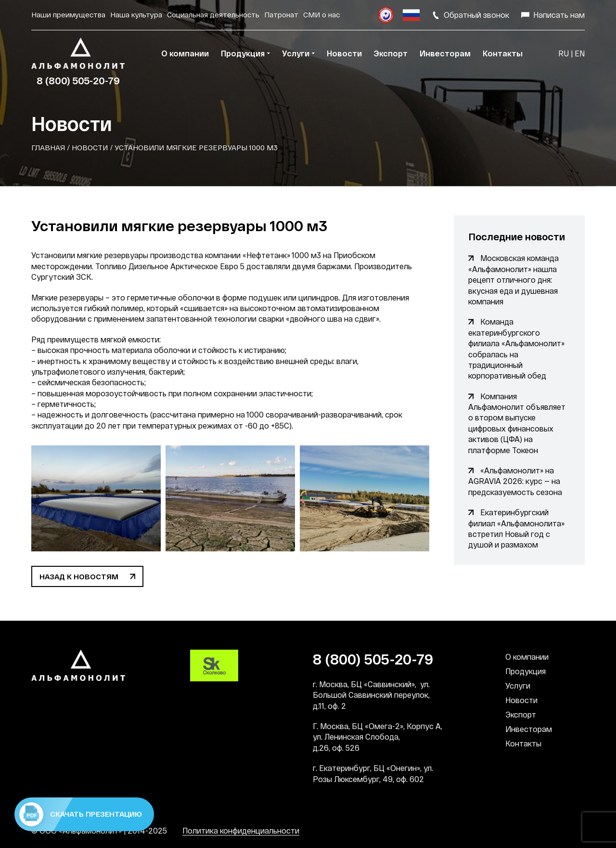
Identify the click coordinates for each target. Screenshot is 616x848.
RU (564, 53)
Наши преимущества (68, 14)
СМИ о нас (321, 14)
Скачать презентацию (81, 814)
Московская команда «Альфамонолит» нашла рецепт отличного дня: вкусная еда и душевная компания (513, 280)
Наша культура (136, 14)
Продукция (526, 671)
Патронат (281, 14)
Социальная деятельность (213, 14)
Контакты (523, 743)
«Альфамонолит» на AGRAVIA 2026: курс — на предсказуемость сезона (515, 481)
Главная (48, 147)
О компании (527, 657)
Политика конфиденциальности (241, 830)
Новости (90, 147)
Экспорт (521, 714)
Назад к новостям (79, 576)
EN (580, 53)
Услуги (518, 685)
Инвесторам (529, 729)
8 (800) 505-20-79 (78, 80)
